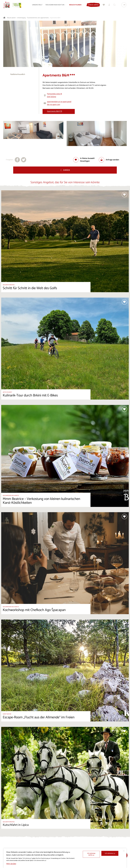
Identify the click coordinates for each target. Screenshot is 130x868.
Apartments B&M (55, 18)
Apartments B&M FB (54, 111)
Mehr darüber (11, 864)
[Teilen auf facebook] (17, 160)
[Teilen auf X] (24, 160)
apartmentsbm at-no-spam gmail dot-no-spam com (59, 103)
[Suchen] (114, 6)
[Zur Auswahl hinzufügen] (86, 160)
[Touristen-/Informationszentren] (108, 6)
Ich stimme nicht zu (91, 854)
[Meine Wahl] (103, 6)
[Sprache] (123, 6)
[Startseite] (7, 6)
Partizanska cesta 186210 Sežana (54, 95)
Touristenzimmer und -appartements (38, 18)
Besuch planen (11, 18)
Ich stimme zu (110, 853)
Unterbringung (21, 18)
